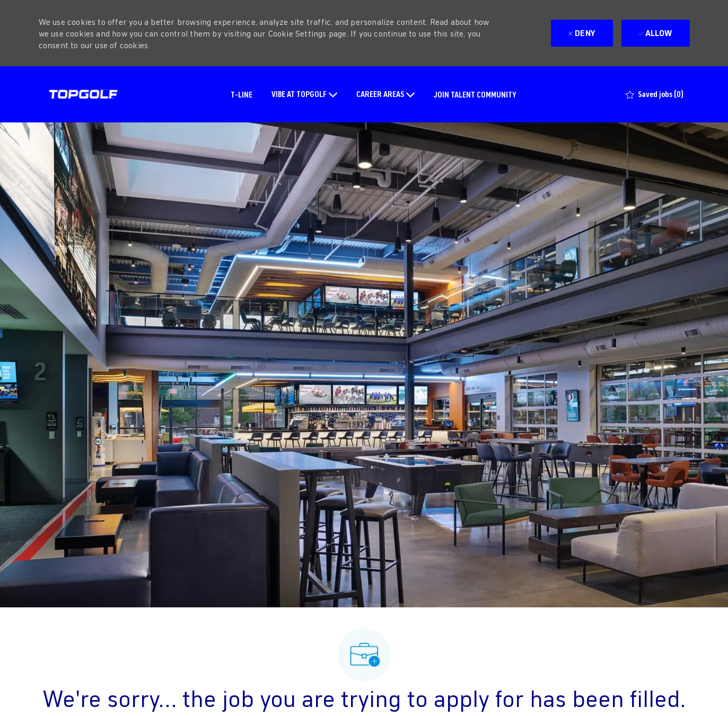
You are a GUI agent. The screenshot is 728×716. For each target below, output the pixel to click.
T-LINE (242, 94)
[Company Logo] (83, 94)
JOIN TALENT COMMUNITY (475, 94)
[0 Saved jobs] (655, 94)
